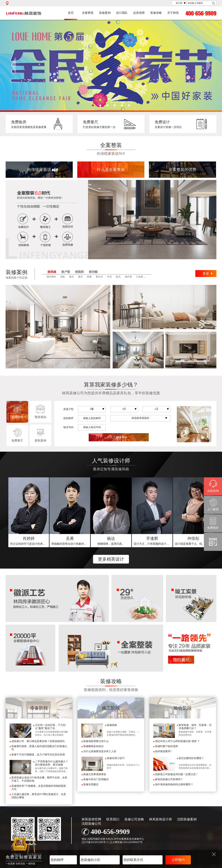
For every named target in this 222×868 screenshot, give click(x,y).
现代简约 (51, 277)
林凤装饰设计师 (161, 819)
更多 (206, 274)
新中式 (99, 277)
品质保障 (139, 13)
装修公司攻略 (134, 819)
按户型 (66, 272)
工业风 (140, 277)
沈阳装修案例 (187, 819)
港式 (80, 277)
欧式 (118, 277)
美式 (71, 277)
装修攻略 (156, 13)
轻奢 (89, 277)
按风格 (52, 272)
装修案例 (105, 13)
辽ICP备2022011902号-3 (95, 842)
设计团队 (122, 13)
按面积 (79, 272)
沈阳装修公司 (91, 824)
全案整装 (88, 13)
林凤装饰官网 (91, 819)
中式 (109, 277)
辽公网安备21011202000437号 (126, 842)
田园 (150, 277)
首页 (71, 13)
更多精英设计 (111, 559)
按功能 (93, 272)
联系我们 (113, 819)
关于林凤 (173, 13)
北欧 (63, 277)
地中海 (128, 277)
